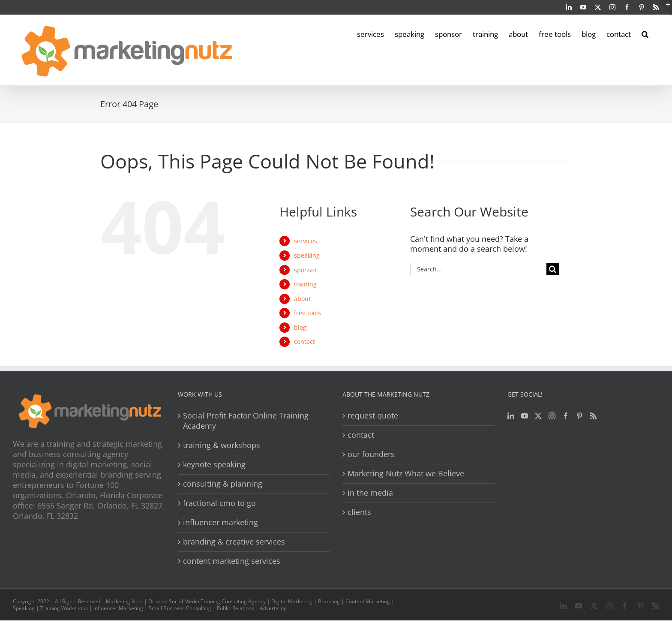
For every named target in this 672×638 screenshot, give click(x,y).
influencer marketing (220, 522)
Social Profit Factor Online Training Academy (246, 421)
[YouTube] (525, 416)
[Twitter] (538, 416)
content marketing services (232, 561)
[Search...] (478, 269)
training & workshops (222, 445)
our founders (371, 454)
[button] (645, 33)
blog (300, 327)
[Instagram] (552, 416)
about (302, 299)
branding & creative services (234, 542)
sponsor (306, 270)
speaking (307, 255)
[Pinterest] (579, 416)
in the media (370, 493)
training (305, 284)
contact (304, 342)
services (306, 241)
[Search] (553, 269)
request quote (373, 416)
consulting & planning (223, 484)
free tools (307, 313)
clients (359, 512)
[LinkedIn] (511, 416)
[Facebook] (566, 416)
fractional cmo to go (219, 503)
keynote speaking (214, 465)
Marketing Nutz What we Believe (406, 474)
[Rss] (593, 416)
